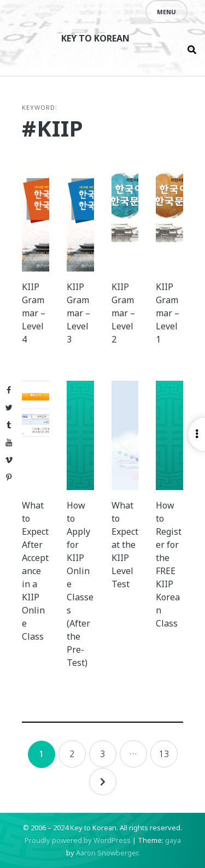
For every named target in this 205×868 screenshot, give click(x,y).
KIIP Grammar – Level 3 (78, 313)
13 (164, 754)
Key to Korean (95, 38)
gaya (173, 840)
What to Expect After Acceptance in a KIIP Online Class (35, 571)
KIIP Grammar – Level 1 (168, 313)
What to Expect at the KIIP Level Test (125, 545)
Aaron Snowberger (107, 853)
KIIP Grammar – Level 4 (34, 313)
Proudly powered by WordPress (78, 840)
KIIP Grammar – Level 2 (123, 313)
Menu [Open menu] (166, 12)
